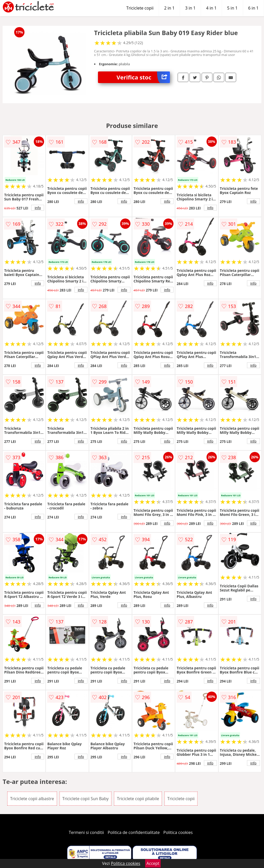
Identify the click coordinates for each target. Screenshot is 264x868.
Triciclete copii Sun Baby (86, 799)
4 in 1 (211, 8)
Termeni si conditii (86, 832)
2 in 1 (169, 8)
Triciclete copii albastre (32, 799)
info (38, 208)
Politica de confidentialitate (134, 832)
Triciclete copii (140, 8)
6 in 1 (253, 8)
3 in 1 (190, 8)
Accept (153, 863)
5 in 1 (232, 8)
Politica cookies (178, 832)
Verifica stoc (143, 77)
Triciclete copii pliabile (138, 799)
